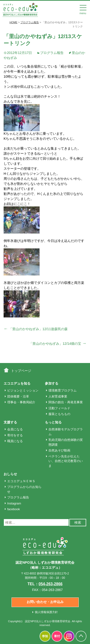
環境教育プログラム (63, 390)
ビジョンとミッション (23, 390)
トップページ (21, 371)
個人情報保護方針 (46, 612)
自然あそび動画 (59, 450)
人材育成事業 (58, 396)
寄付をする (15, 435)
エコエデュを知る (17, 383)
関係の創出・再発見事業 (66, 402)
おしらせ (10, 474)
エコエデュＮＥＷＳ (21, 481)
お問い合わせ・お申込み (45, 602)
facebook (14, 509)
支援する (10, 422)
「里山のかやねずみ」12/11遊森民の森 (36, 329)
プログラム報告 (52, 53)
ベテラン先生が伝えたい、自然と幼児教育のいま (66, 461)
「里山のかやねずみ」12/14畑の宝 (58, 344)
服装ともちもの (59, 414)
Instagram (14, 503)
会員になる (15, 429)
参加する (52, 383)
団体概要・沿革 (18, 396)
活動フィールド (59, 408)
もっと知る (53, 422)
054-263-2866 (51, 584)
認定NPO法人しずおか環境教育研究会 (48, 621)
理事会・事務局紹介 (21, 402)
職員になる (15, 441)
